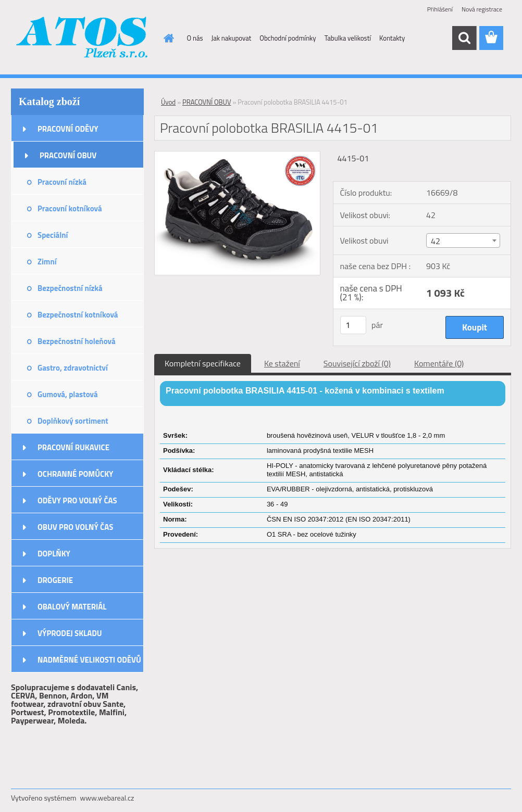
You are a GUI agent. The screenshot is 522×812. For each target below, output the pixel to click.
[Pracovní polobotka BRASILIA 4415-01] (237, 156)
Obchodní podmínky (288, 38)
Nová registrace (482, 9)
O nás (195, 38)
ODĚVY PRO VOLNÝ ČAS (77, 500)
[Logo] (83, 39)
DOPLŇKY (54, 554)
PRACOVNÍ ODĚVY (68, 129)
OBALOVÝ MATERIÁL (72, 607)
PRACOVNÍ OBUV (68, 155)
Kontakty (392, 38)
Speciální (53, 235)
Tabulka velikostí (348, 38)
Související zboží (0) (357, 363)
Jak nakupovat (232, 38)
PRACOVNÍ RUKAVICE (73, 447)
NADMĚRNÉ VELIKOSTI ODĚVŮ (89, 660)
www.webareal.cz (107, 798)
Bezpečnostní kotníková (78, 315)
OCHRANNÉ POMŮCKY (75, 474)
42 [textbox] (436, 241)
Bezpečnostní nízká (70, 288)
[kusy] (353, 325)
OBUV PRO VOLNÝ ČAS (75, 527)
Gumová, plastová (68, 394)
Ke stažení (282, 363)
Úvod (168, 102)
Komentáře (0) (439, 363)
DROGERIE (55, 580)
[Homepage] (167, 38)
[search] (464, 38)
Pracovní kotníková (70, 208)
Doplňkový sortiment (73, 421)
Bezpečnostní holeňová (77, 341)
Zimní (47, 262)
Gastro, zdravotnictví (73, 368)
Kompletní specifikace (203, 363)
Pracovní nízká (62, 182)
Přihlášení (440, 9)
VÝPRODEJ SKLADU (70, 633)
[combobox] (463, 240)
